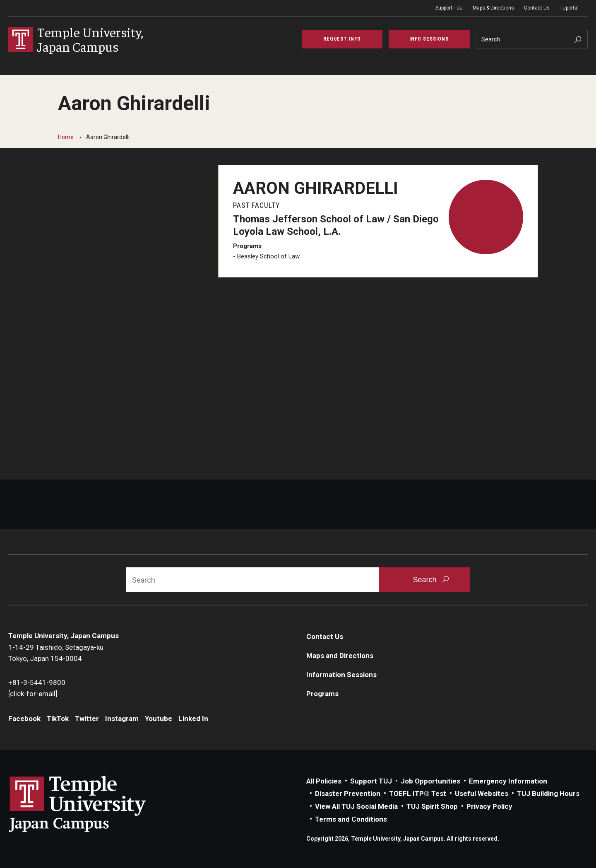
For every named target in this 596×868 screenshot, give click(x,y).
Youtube (159, 719)
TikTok (58, 719)
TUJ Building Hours (548, 793)
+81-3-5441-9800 (37, 682)
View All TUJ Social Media (356, 806)
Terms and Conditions (351, 819)
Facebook (24, 719)
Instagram (122, 719)
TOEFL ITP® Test (418, 793)
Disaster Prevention (348, 793)
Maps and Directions (340, 656)
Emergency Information (508, 781)
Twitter (87, 719)
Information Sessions (341, 675)
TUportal (569, 8)
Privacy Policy (489, 806)
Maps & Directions (493, 8)
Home (66, 137)
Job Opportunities (430, 781)
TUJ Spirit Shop (432, 806)
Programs (322, 694)
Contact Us (537, 8)
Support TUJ (449, 8)
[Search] (532, 39)
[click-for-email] (33, 694)
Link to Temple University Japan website (91, 804)
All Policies (324, 781)
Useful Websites (482, 793)
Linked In (193, 719)
